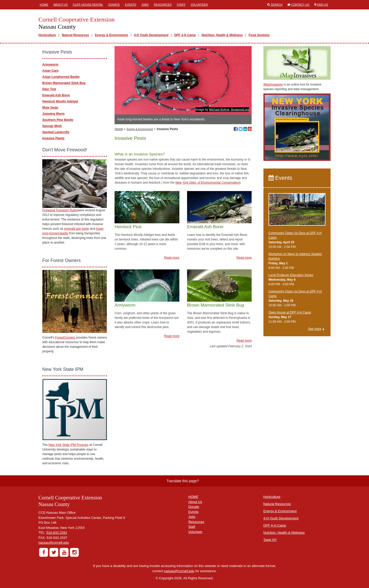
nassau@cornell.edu (54, 543)
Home (44, 5)
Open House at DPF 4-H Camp (290, 312)
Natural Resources (75, 35)
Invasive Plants (53, 138)
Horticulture (47, 35)
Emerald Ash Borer (56, 95)
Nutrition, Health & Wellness (222, 35)
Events (130, 5)
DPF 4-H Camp (185, 35)
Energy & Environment (111, 35)
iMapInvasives (273, 85)
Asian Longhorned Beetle (61, 77)
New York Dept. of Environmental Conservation (207, 183)
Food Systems (259, 35)
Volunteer (199, 5)
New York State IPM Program (68, 445)
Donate (114, 5)
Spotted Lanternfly (56, 132)
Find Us (322, 5)
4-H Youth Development (151, 35)
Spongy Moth (52, 126)
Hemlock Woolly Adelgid (60, 101)
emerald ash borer (76, 229)
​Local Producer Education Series (291, 275)
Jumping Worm (53, 114)
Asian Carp (50, 71)
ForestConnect (65, 338)
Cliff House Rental (88, 5)
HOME (193, 497)
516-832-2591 (57, 533)
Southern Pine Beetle (58, 120)
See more (315, 329)
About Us (60, 5)
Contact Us (300, 5)
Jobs (145, 5)
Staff (181, 5)
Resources (163, 5)
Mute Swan (50, 108)
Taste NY (270, 540)
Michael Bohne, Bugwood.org (229, 110)
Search (277, 5)
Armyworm (50, 65)
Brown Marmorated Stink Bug (64, 83)
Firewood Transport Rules (60, 210)
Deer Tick (49, 89)
